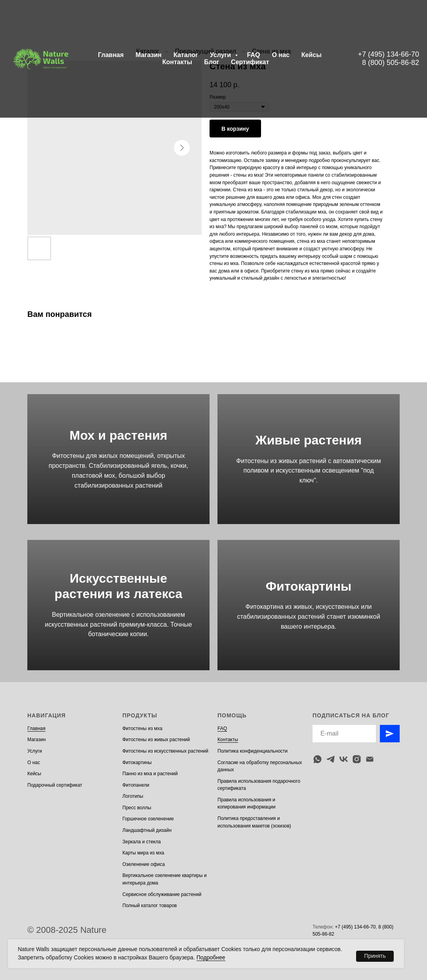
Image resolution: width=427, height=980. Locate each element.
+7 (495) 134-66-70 (388, 54)
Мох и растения (119, 435)
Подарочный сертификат (55, 785)
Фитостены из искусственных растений (165, 751)
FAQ (254, 55)
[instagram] (357, 759)
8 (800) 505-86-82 (391, 63)
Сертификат (250, 62)
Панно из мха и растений (150, 774)
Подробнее (211, 957)
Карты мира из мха (143, 853)
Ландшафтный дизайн (147, 830)
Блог (212, 62)
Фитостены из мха (142, 728)
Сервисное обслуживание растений (162, 894)
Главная (111, 55)
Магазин (149, 55)
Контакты (177, 62)
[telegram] (331, 759)
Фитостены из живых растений (156, 740)
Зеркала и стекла (142, 842)
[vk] (344, 759)
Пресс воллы (137, 808)
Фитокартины (309, 586)
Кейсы (312, 55)
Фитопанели (136, 785)
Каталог (186, 55)
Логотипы (133, 796)
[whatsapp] (317, 759)
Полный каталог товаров (150, 906)
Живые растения (309, 440)
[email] (370, 759)
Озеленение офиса (144, 864)
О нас (280, 55)
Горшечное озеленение (148, 819)
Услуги (221, 55)
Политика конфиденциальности (253, 751)
